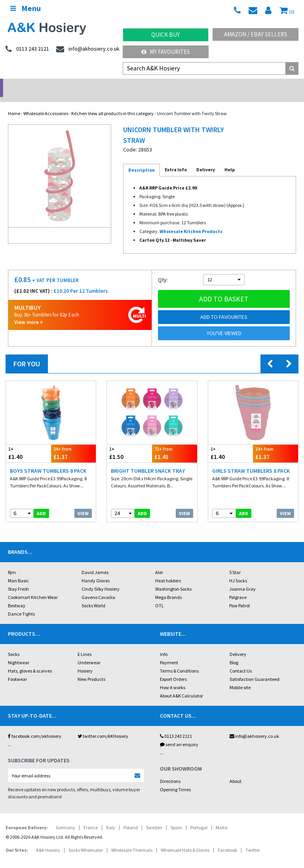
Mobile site (240, 677)
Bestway (17, 595)
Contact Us (241, 660)
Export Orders (173, 669)
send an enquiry (179, 734)
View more (28, 312)
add (41, 503)
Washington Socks (173, 579)
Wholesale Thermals (132, 840)
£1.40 (28, 443)
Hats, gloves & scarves (30, 660)
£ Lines (85, 644)
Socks (14, 644)
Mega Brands (168, 587)
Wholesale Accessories (46, 103)
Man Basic (18, 570)
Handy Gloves (96, 570)
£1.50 (129, 443)
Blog (234, 652)
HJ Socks (238, 570)
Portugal (199, 817)
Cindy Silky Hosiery (101, 579)
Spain (176, 817)
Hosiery (85, 660)
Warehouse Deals (190, 85)
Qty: (163, 269)
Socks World (93, 595)
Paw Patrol (239, 595)
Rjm (12, 562)
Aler (159, 562)
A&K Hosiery (48, 840)
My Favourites (166, 52)
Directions (170, 771)
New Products (91, 669)
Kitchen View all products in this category (112, 103)
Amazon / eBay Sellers (256, 34)
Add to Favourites (224, 307)
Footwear (17, 669)
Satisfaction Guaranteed (255, 669)
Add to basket (224, 289)
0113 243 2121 (176, 726)
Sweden (154, 817)
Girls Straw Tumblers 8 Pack (251, 461)
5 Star (235, 562)
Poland (131, 817)
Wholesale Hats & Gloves (185, 840)
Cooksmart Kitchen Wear (33, 587)
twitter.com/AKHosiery (103, 726)
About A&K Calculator (181, 685)
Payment (169, 652)
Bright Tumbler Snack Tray (148, 461)
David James (95, 562)
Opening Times (175, 779)
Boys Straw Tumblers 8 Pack (48, 461)
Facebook (227, 840)
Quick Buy (165, 35)
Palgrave (238, 587)
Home (14, 103)
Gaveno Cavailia (98, 587)
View (83, 503)
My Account (114, 85)
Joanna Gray (242, 579)
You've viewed (224, 323)
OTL (160, 595)
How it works (173, 677)
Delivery (238, 644)
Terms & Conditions (179, 660)
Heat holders (168, 570)
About (236, 771)
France (91, 817)
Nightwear (19, 652)
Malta (222, 817)
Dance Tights (21, 604)
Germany (66, 817)
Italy (111, 817)
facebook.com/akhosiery (35, 726)
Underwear (89, 652)
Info (164, 644)
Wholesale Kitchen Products (191, 221)
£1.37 (74, 443)
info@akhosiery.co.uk (254, 726)
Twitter (253, 840)
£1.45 (175, 443)
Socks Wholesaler (86, 840)
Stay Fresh (18, 579)
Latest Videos (266, 85)
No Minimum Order (38, 85)
